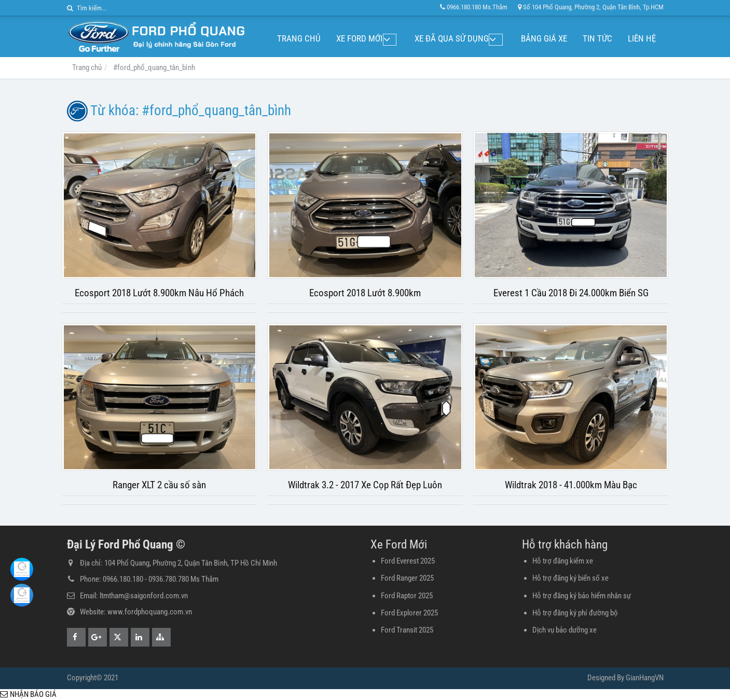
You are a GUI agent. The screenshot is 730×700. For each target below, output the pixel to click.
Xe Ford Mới (377, 39)
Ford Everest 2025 (408, 561)
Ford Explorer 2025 (409, 613)
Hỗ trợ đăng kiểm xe (563, 561)
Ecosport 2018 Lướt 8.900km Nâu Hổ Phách (159, 293)
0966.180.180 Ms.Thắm (474, 7)
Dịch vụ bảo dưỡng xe (564, 630)
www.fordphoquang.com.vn (150, 612)
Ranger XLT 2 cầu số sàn (159, 485)
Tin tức (597, 39)
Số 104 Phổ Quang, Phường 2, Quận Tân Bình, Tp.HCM (591, 7)
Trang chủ (316, 39)
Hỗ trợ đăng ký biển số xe (570, 578)
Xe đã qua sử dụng (460, 39)
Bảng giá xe (544, 39)
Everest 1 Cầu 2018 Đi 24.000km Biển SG (571, 293)
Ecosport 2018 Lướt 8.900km (365, 293)
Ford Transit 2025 (407, 630)
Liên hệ (642, 39)
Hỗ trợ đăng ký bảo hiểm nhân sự (582, 596)
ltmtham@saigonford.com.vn (144, 596)
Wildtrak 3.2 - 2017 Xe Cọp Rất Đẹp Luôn (365, 485)
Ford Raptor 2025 (407, 596)
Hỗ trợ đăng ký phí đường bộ (575, 613)
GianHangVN (645, 678)
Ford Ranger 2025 (407, 578)
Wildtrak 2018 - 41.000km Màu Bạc (571, 485)
